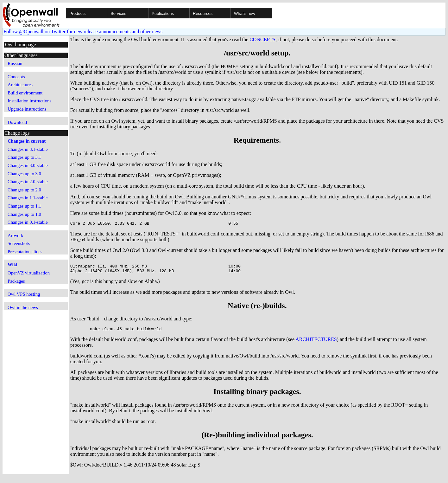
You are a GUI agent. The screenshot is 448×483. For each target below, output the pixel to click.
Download (17, 122)
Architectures (20, 85)
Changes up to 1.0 (24, 214)
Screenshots (19, 243)
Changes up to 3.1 (24, 157)
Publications (163, 13)
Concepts (16, 77)
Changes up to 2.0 (24, 190)
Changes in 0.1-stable (28, 222)
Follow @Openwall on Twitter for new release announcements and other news (83, 32)
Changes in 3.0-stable (28, 165)
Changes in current (27, 141)
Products (77, 13)
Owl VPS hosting (24, 294)
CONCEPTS (262, 39)
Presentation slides (25, 252)
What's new (245, 13)
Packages (16, 281)
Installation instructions (29, 101)
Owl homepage (20, 45)
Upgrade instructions (27, 109)
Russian (15, 63)
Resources (203, 13)
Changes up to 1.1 (24, 206)
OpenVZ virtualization (29, 273)
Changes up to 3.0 (24, 174)
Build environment (25, 93)
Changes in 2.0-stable (28, 182)
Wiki (13, 265)
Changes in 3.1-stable (28, 149)
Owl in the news (23, 307)
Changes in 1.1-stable (28, 198)
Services (118, 13)
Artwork (16, 235)
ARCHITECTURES (316, 343)
